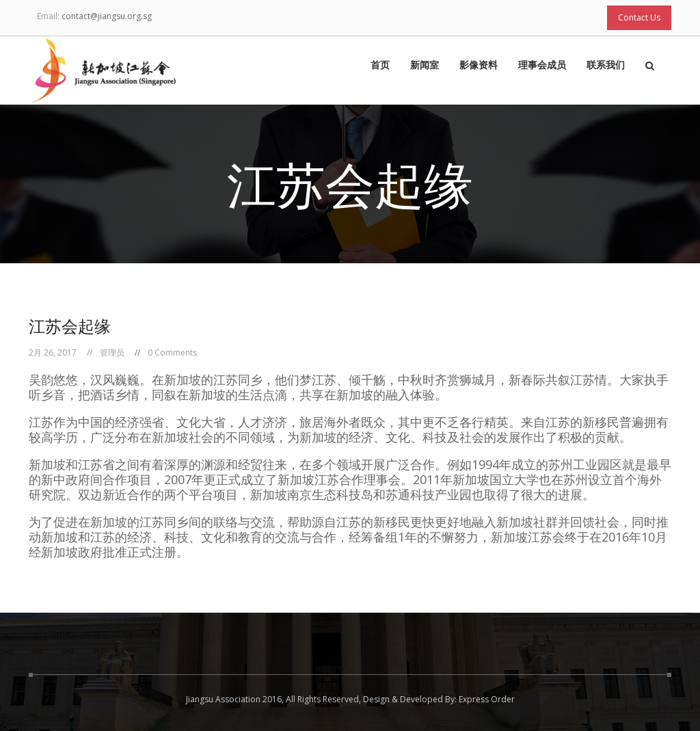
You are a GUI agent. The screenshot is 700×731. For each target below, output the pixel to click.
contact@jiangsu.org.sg (107, 16)
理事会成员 (542, 66)
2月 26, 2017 (53, 353)
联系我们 (606, 66)
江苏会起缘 (70, 326)
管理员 (112, 353)
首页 (380, 66)
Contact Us (639, 17)
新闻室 (425, 66)
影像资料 (479, 66)
